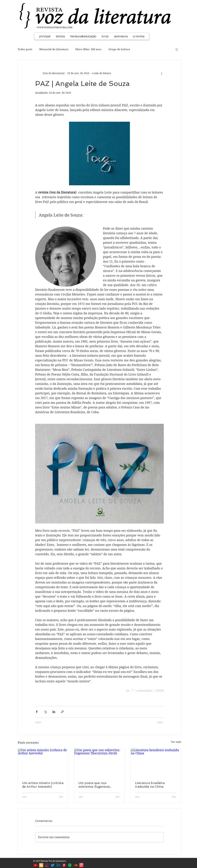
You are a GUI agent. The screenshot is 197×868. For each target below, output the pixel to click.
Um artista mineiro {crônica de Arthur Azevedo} (43, 785)
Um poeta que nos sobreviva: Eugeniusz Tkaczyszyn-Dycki (94, 785)
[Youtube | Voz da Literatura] (35, 865)
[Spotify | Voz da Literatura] (70, 865)
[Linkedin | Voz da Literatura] (58, 865)
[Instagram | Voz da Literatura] (47, 865)
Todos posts (25, 49)
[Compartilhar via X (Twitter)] (45, 712)
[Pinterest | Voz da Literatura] (64, 865)
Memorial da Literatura (54, 49)
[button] (177, 49)
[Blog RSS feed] (41, 865)
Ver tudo (176, 742)
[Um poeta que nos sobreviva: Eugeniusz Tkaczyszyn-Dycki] (99, 763)
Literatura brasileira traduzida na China (150, 785)
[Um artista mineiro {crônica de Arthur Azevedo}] (43, 763)
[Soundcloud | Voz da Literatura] (76, 865)
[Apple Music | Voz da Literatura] (81, 865)
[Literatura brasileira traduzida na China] (156, 763)
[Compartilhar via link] (62, 712)
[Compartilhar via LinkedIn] (54, 712)
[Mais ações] (162, 73)
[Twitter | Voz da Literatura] (53, 865)
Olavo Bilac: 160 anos (88, 49)
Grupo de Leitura (119, 49)
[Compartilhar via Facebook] (37, 712)
